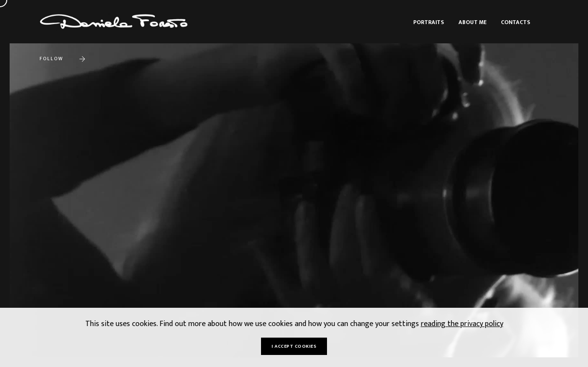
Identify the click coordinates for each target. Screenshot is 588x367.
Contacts (516, 22)
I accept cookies (294, 346)
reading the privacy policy (462, 324)
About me (472, 22)
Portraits (429, 22)
